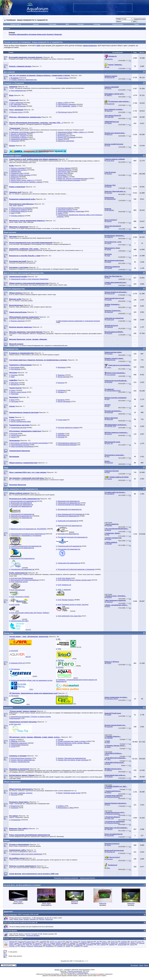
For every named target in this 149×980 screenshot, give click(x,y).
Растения (61, 437)
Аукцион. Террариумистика (20, 762)
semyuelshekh (111, 375)
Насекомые (62, 435)
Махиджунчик (111, 360)
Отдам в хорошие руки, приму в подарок (72, 741)
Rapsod (109, 187)
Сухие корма (62, 420)
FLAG (109, 764)
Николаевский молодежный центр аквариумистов (28, 534)
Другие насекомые (64, 401)
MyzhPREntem (27, 943)
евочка (86, 946)
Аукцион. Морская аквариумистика (23, 760)
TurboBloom (90, 945)
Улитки (13, 437)
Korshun (109, 174)
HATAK (109, 249)
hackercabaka (38, 946)
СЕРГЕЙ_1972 (111, 426)
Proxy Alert (72, 973)
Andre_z (105, 942)
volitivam (23, 946)
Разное (60, 139)
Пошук (137, 24)
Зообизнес (15, 808)
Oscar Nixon (111, 161)
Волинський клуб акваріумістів (21, 503)
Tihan (109, 256)
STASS (109, 243)
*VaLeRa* (110, 829)
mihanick (133, 943)
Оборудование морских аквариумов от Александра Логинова (79, 321)
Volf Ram (42, 919)
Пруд (6, 468)
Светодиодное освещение (67, 104)
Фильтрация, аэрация (18, 136)
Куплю (13, 740)
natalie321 (110, 237)
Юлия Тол (114, 942)
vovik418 (103, 945)
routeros (75, 942)
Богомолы (61, 400)
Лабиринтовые (16, 172)
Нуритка (53, 943)
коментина (79, 945)
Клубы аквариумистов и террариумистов (21, 489)
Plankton (109, 526)
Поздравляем (16, 820)
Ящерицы (61, 375)
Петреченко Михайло (33, 935)
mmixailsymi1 (123, 943)
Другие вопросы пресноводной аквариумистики (24, 273)
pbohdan (109, 193)
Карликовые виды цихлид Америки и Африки (26, 182)
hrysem (109, 539)
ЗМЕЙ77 (109, 95)
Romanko (110, 354)
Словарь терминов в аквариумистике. (24, 80)
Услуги (13, 747)
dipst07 (68, 946)
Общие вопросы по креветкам (21, 208)
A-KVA (52, 942)
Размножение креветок (19, 211)
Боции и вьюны (16, 179)
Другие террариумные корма (21, 422)
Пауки (13, 390)
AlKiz (68, 942)
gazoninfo (110, 727)
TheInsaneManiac (83, 973)
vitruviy (109, 845)
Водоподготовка (63, 136)
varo (108, 399)
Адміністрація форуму (87, 878)
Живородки (15, 177)
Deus (108, 278)
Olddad (109, 715)
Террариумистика (11, 349)
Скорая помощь (63, 78)
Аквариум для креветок (19, 210)
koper (139, 942)
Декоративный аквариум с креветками (71, 211)
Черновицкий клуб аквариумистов (23, 569)
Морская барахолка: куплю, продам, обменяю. (74, 743)
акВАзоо (109, 770)
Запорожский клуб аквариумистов (23, 514)
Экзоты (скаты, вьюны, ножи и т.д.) (23, 180)
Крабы (60, 213)
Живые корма (16, 420)
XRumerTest (49, 919)
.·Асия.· (109, 367)
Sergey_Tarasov (14, 943)
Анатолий (110, 312)
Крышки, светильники (18, 106)
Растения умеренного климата (68, 428)
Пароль (118, 21)
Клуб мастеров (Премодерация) (22, 578)
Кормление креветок (65, 210)
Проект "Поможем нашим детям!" (69, 793)
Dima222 (110, 333)
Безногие (61, 383)
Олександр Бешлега (113, 797)
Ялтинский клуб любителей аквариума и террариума (76, 569)
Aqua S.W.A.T (31, 942)
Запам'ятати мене (139, 19)
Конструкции (15, 367)
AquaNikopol (83, 943)
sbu (98, 942)
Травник (109, 479)
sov (37, 919)
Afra (108, 535)
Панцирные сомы (17, 173)
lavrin (108, 606)
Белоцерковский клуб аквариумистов (24, 501)
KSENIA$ (110, 738)
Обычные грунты (17, 112)
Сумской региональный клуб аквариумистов (26, 546)
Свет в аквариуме (17, 103)
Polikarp (109, 123)
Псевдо (118, 19)
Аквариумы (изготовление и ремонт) (23, 132)
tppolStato (124, 942)
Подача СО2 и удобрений (67, 137)
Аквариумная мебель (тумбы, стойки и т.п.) (73, 132)
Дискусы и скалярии (18, 168)
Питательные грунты (65, 112)
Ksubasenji (30, 946)
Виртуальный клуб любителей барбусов (25, 580)
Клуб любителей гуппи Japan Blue (70, 616)
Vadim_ (109, 747)
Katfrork (58, 943)
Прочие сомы (62, 173)
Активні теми (15, 24)
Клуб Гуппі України (64, 578)
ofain (108, 742)
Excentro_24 (13, 946)
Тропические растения (19, 428)
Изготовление (16, 369)
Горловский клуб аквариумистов (22, 505)
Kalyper (109, 88)
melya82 (64, 943)
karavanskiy (110, 835)
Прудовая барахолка (65, 745)
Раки (12, 213)
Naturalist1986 (111, 199)
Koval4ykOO (111, 104)
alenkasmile (59, 945)
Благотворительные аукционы (21, 758)
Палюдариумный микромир (67, 445)
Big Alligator (110, 210)
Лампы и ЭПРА (63, 103)
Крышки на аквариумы (19, 134)
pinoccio (109, 434)
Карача (109, 792)
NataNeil (112, 945)
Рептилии (14, 434)
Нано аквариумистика (18, 91)
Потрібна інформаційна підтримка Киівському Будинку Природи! (35, 34)
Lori (56, 942)
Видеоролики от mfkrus (66, 808)
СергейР (110, 268)
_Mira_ (109, 759)
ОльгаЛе (60, 946)
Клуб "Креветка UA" (65, 585)
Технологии (15, 141)
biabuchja (110, 59)
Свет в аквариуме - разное (67, 106)
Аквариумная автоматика (20, 139)
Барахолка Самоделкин (66, 141)
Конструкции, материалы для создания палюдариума (29, 443)
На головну (134, 965)
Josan (132, 942)
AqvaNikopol (50, 946)
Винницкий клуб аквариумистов (69, 501)
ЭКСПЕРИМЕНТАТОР (114, 391)
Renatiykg (36, 945)
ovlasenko (110, 327)
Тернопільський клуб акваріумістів (70, 546)
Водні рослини (10, 232)
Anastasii (110, 382)
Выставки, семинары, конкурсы (22, 793)
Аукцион (36, 24)
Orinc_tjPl (110, 443)
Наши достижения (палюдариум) (22, 446)
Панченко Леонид (112, 699)
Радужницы (62, 175)
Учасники (80, 24)
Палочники (15, 394)
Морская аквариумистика (14, 289)
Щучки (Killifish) (63, 177)
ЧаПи (67, 24)
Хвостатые (15, 383)
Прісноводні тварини (13, 156)
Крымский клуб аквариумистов (68, 516)
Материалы (62, 367)
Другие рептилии (64, 377)
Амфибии (61, 434)
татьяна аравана (96, 943)
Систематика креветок (66, 208)
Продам (61, 740)
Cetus (11, 919)
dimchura (21, 942)
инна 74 (60, 942)
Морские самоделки (18, 321)
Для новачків (9, 72)
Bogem (113, 943)
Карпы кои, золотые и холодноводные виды (73, 179)
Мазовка (12, 942)
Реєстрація (53, 24)
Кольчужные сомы (64, 172)
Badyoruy (110, 111)
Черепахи (14, 375)
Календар (97, 24)
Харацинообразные (65, 170)
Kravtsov (84, 942)
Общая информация (12, 782)
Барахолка (8, 708)
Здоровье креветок (17, 216)
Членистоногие (16, 435)
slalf (108, 67)
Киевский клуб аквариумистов (21, 516)
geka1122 (110, 602)
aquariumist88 (122, 945)
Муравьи (61, 392)
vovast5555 (43, 942)
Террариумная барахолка (20, 745)
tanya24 (109, 788)
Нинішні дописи (118, 24)
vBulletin (57, 970)
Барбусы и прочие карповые (21, 175)
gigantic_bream (18, 919)
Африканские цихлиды (19, 170)
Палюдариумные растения (20, 445)
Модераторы (15, 806)
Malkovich (90, 942)
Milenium (73, 943)
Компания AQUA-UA (18, 663)
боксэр (109, 530)
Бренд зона (9, 633)
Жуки (13, 400)
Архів (141, 965)
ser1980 (109, 544)
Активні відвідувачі (10, 915)
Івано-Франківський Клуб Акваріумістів (71, 514)
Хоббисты (61, 806)
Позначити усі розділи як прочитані (66, 878)
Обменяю (14, 741)
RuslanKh (110, 777)
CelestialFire (111, 494)
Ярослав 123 (111, 852)
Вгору (146, 965)
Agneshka (69, 945)
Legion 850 (110, 117)
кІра (108, 227)
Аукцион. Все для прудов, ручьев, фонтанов (73, 760)
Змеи (13, 377)
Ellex (108, 472)
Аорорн (38, 943)
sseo (45, 943)
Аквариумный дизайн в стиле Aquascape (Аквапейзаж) (30, 279)
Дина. (28, 945)
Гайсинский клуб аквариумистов (69, 503)
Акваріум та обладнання (14, 83)
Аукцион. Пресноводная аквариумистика (72, 758)
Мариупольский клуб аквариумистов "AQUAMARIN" (29, 529)
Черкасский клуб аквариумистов (69, 563)
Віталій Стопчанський (75, 971)
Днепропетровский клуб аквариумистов (71, 505)
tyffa (98, 945)
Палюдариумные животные (67, 443)
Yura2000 (77, 946)
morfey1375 (110, 320)
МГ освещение (16, 104)
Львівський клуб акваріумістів (68, 521)
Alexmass (110, 859)
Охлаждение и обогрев (19, 137)
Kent (108, 306)
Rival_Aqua (18, 901)
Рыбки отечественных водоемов (69, 180)
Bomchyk (104, 943)
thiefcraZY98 (111, 77)
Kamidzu (26, 919)
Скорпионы (62, 390)
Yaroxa (132, 945)
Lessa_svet (110, 818)
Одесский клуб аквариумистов (68, 534)
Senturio (109, 597)
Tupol (109, 146)
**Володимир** (47, 945)
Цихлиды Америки (64, 168)
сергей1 (109, 300)
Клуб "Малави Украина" (66, 600)
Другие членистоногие (19, 392)
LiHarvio (20, 945)
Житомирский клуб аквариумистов (70, 509)
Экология (14, 795)
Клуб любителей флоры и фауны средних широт (75, 580)
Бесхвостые (15, 384)
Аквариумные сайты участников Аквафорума (26, 854)
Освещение (62, 134)
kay (108, 755)
